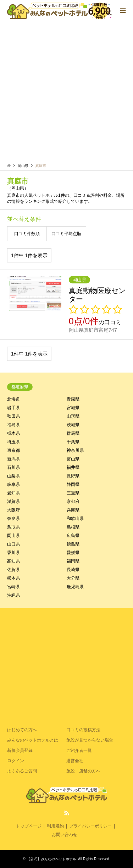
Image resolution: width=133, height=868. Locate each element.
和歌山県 (75, 519)
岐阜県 (13, 484)
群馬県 (73, 433)
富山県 (73, 459)
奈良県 (13, 519)
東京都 (13, 450)
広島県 (73, 536)
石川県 (13, 467)
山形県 (73, 416)
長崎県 (73, 570)
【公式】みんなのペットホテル (51, 859)
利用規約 (55, 826)
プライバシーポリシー (90, 826)
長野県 (73, 476)
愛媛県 (73, 553)
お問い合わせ (65, 835)
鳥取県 (13, 527)
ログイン (16, 761)
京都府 (73, 501)
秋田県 (13, 416)
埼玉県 (13, 442)
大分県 (73, 578)
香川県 (13, 553)
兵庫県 (73, 510)
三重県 (73, 493)
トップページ (29, 826)
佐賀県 (13, 570)
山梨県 (13, 476)
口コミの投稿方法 (83, 730)
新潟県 (13, 459)
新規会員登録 (20, 750)
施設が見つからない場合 (90, 740)
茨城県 (73, 425)
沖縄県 (13, 595)
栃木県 (13, 433)
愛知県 (13, 493)
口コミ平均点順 (66, 234)
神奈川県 (75, 450)
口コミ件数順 (27, 234)
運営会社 (75, 761)
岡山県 (13, 536)
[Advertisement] (66, 93)
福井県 (73, 467)
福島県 (13, 425)
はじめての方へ (22, 730)
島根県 (73, 527)
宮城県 (73, 408)
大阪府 (13, 510)
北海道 (13, 399)
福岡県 (73, 561)
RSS (67, 813)
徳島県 (73, 544)
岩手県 (13, 408)
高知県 (13, 561)
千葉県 (73, 442)
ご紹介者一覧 (79, 750)
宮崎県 (13, 587)
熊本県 (13, 578)
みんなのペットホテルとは (33, 740)
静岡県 (73, 484)
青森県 (73, 399)
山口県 (13, 544)
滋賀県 (13, 501)
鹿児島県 (75, 587)
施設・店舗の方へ (83, 771)
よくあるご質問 (22, 771)
